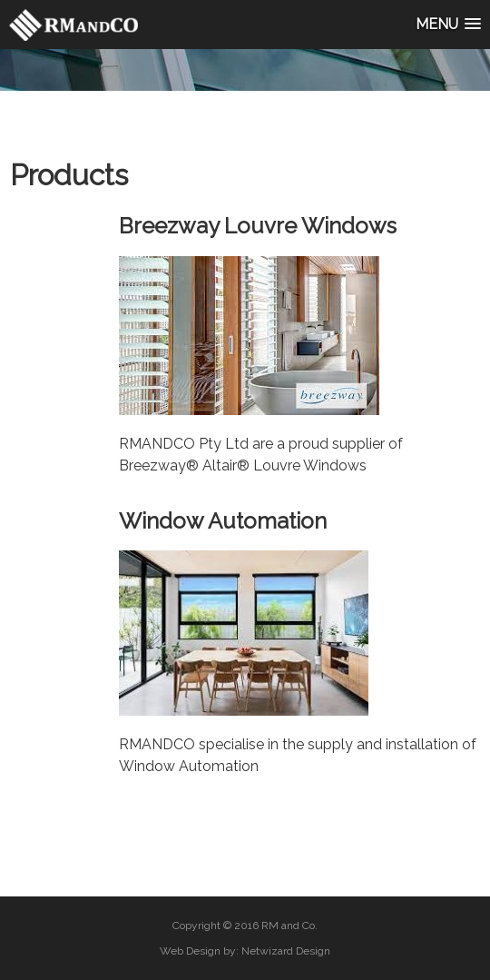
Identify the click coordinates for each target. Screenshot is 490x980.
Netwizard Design (286, 951)
